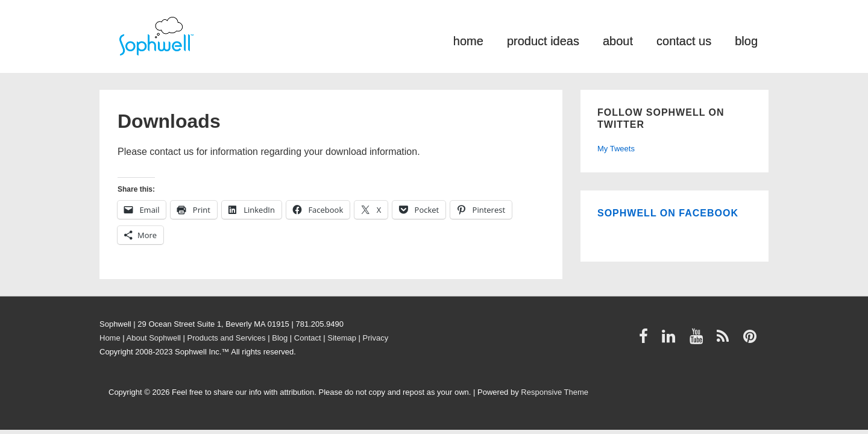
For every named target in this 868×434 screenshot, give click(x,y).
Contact (308, 338)
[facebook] (646, 340)
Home (110, 338)
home (468, 40)
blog (746, 40)
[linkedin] (671, 340)
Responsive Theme (555, 392)
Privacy (376, 338)
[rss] (725, 340)
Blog (280, 338)
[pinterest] (751, 340)
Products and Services (227, 338)
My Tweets (616, 149)
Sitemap (342, 338)
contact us (684, 40)
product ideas (543, 40)
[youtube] (699, 340)
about (618, 40)
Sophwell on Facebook (668, 213)
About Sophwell (154, 338)
